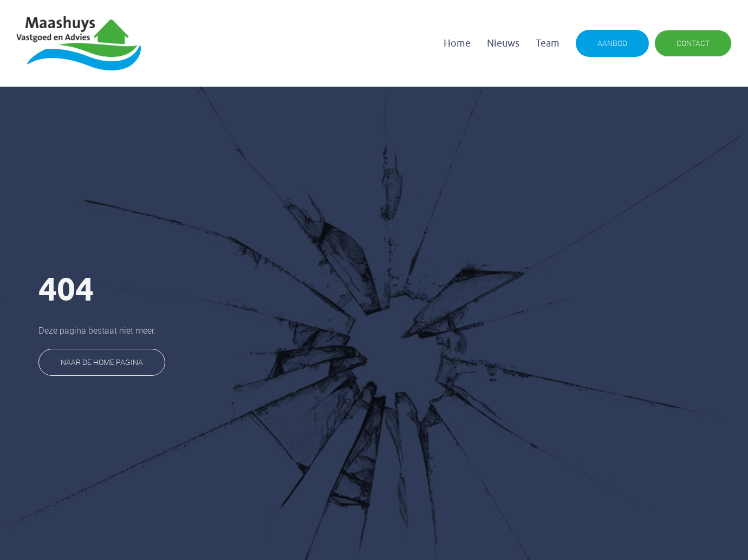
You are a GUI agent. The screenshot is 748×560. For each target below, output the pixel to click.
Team (548, 43)
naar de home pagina (102, 362)
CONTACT (693, 43)
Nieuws (503, 43)
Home (457, 43)
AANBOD (612, 43)
